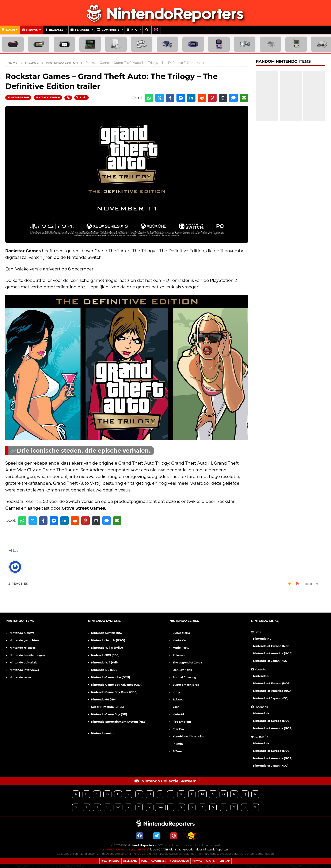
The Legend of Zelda (187, 662)
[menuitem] (156, 30)
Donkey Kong (182, 670)
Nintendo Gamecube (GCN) (111, 677)
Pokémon (180, 655)
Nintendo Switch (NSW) (108, 640)
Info (132, 30)
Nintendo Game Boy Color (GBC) (114, 692)
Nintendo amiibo (103, 733)
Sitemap (225, 861)
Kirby (176, 692)
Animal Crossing (184, 677)
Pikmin (178, 744)
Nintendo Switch (48, 97)
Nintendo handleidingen (27, 655)
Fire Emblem (182, 722)
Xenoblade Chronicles (188, 736)
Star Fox (178, 729)
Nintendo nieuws (22, 633)
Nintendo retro (20, 677)
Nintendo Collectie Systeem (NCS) (126, 850)
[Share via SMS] (233, 98)
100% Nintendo (110, 861)
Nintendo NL (262, 639)
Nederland (130, 861)
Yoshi (176, 707)
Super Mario (181, 633)
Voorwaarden (179, 861)
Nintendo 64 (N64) (104, 699)
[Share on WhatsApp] (149, 98)
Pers (144, 861)
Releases (54, 30)
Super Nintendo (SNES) (108, 707)
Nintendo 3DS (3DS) (105, 655)
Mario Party (181, 648)
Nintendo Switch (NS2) (107, 633)
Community (108, 30)
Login (8, 30)
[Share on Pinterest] (212, 98)
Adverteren (159, 861)
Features (80, 30)
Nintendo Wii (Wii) (104, 662)
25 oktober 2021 (18, 97)
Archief (211, 861)
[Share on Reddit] (202, 98)
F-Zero (177, 751)
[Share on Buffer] (223, 98)
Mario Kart (180, 640)
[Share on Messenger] (181, 98)
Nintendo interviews (24, 670)
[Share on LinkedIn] (191, 98)
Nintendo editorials (23, 662)
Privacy (197, 861)
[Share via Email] (244, 98)
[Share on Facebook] (170, 98)
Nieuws (30, 30)
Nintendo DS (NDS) (105, 670)
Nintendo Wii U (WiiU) (107, 648)
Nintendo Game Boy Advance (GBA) (117, 685)
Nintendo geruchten (24, 640)
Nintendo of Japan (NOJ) (271, 661)
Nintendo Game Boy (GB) (109, 714)
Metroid (178, 714)
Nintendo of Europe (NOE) (272, 646)
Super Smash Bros (186, 685)
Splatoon (179, 699)
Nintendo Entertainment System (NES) (119, 722)
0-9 (160, 807)
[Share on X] (160, 98)
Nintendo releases (22, 648)
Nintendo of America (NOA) (273, 653)
